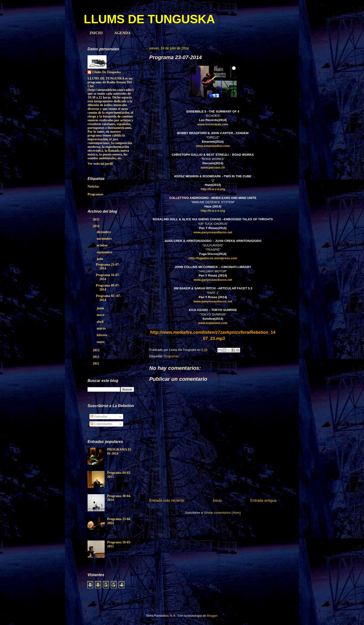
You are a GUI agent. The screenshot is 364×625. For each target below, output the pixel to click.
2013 (97, 350)
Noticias (93, 186)
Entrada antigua (263, 500)
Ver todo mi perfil (100, 164)
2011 (96, 364)
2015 (97, 219)
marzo (102, 328)
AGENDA (122, 33)
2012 (97, 357)
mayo (101, 315)
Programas (171, 356)
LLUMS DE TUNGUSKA (149, 19)
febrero (102, 335)
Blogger (212, 616)
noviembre (105, 239)
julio (100, 259)
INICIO (96, 33)
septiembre (105, 252)
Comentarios (101, 424)
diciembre (104, 232)
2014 (97, 226)
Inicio (217, 500)
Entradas (99, 416)
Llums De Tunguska (107, 72)
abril (100, 322)
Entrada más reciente (167, 500)
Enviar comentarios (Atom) (223, 513)
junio (101, 308)
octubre (102, 245)
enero (101, 342)
